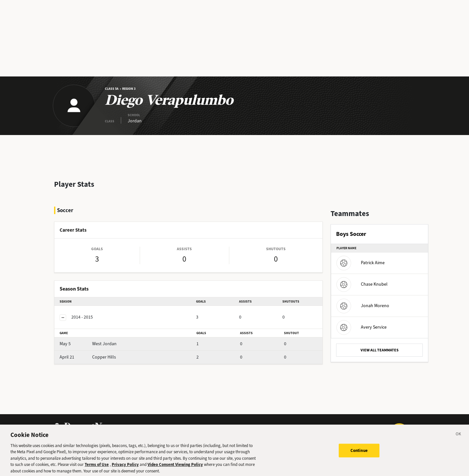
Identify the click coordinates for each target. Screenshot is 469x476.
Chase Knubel (362, 284)
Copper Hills (88, 357)
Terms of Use (97, 468)
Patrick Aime (361, 263)
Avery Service (362, 327)
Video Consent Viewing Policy (175, 468)
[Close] (459, 438)
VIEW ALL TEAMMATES (380, 350)
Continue (359, 454)
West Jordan (88, 344)
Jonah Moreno (363, 306)
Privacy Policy (125, 468)
